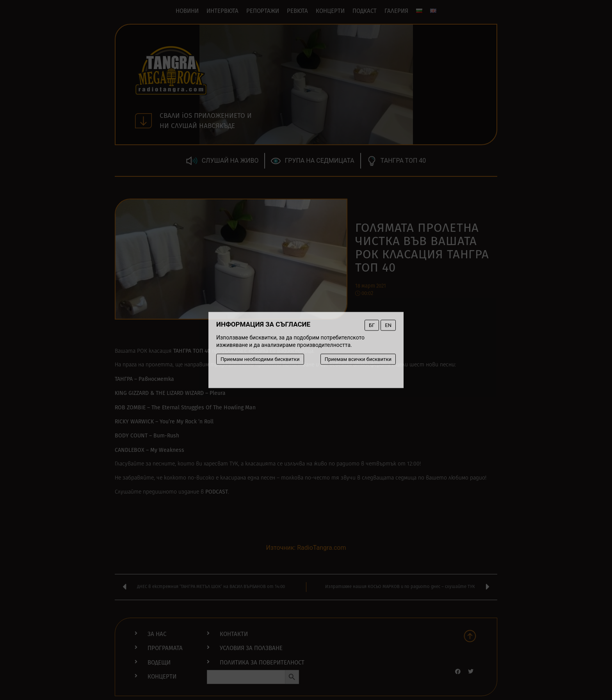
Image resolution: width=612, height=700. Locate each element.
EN (388, 325)
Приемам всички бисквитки (358, 359)
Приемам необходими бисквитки (260, 359)
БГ (372, 325)
